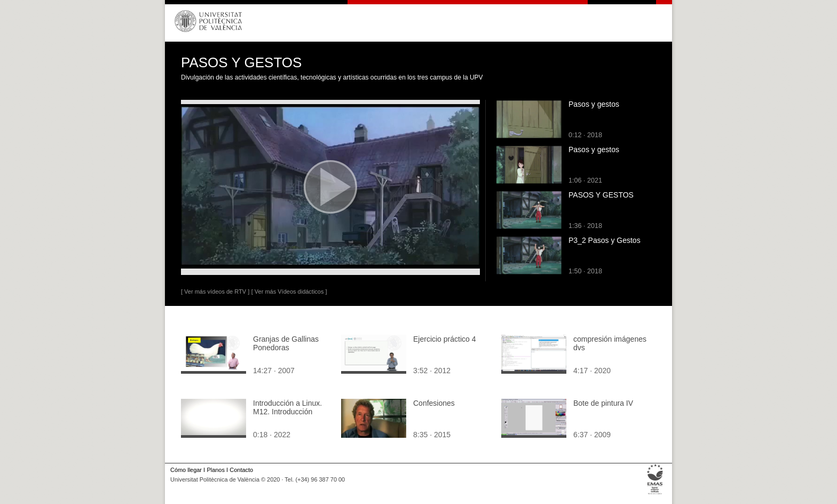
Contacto (241, 470)
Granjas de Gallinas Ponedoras (286, 343)
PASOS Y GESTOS (601, 195)
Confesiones (434, 403)
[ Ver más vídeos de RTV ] (215, 292)
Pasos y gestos (594, 104)
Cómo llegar (186, 470)
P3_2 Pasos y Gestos (605, 240)
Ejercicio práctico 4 (445, 339)
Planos (215, 470)
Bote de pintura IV (603, 403)
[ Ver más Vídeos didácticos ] (289, 292)
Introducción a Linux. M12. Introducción (287, 407)
